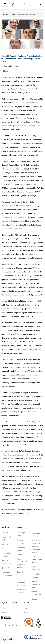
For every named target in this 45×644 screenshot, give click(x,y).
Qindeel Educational (36, 593)
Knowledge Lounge (21, 549)
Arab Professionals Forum (37, 560)
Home (6, 15)
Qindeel (34, 599)
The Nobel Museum (36, 576)
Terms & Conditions (6, 562)
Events (27, 608)
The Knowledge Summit (36, 533)
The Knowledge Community (21, 582)
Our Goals (5, 544)
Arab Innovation (36, 568)
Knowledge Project (21, 534)
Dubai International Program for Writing (22, 563)
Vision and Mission (6, 555)
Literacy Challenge (20, 541)
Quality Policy (7, 568)
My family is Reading (21, 591)
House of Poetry (20, 573)
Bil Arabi (20, 555)
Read (3, 608)
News (13, 15)
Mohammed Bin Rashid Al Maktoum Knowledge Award (37, 547)
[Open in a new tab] (11, 639)
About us (5, 533)
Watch (4, 613)
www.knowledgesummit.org (17, 513)
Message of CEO (6, 538)
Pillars (4, 549)
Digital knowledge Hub (36, 584)
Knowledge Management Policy (7, 575)
